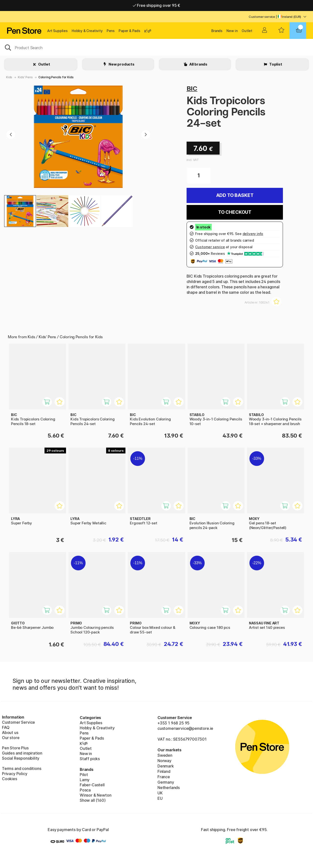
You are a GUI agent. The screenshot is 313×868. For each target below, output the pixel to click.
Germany (166, 782)
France (164, 777)
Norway (164, 761)
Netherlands (169, 788)
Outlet (247, 31)
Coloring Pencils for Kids (56, 77)
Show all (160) (93, 800)
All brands (198, 64)
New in (232, 31)
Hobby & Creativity (87, 31)
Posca (85, 790)
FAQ (6, 727)
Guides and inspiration (22, 753)
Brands (217, 31)
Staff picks (90, 759)
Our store (11, 738)
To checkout (235, 212)
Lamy (85, 780)
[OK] (156, 47)
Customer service (262, 17)
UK (160, 793)
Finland (164, 771)
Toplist (275, 64)
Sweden (165, 755)
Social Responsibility (21, 758)
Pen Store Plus (15, 748)
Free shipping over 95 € (157, 5)
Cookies (10, 779)
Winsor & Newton (95, 795)
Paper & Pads (129, 31)
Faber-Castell (92, 785)
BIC (192, 88)
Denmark (166, 766)
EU (160, 798)
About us (10, 733)
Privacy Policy (15, 774)
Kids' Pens (25, 77)
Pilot (84, 775)
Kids (9, 77)
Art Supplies (57, 31)
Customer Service (18, 722)
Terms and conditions (22, 768)
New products (121, 64)
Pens (111, 31)
